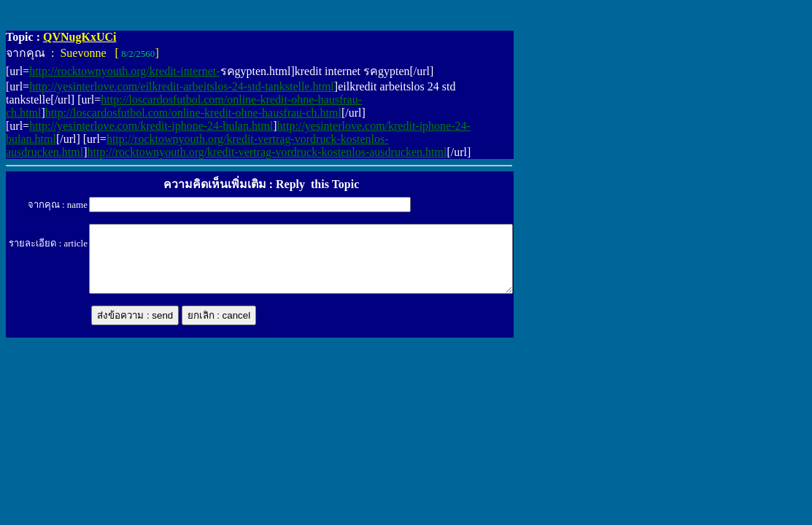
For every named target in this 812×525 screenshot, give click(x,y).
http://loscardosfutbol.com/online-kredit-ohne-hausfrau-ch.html (193, 113)
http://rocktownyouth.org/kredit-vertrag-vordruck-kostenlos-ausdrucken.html (267, 152)
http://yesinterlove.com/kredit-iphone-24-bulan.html (151, 126)
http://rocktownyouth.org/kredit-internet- (124, 71)
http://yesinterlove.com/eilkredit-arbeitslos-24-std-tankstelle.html (182, 86)
